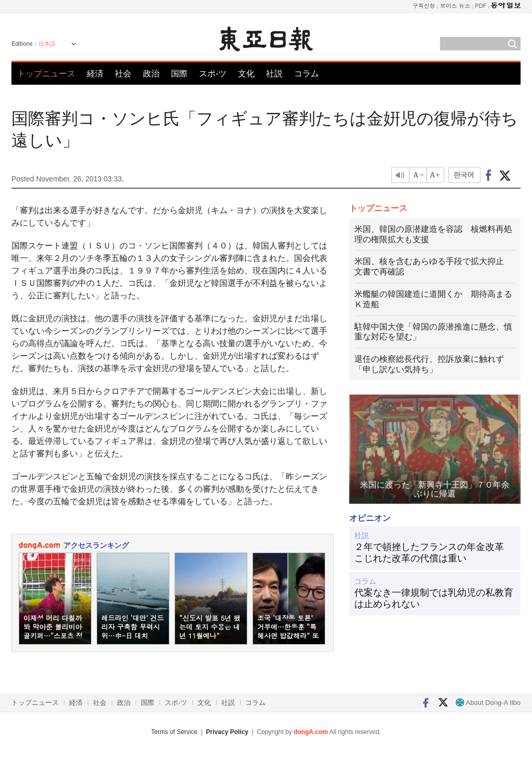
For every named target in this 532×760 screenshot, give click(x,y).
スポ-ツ (213, 74)
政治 (151, 74)
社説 (274, 74)
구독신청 (424, 5)
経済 (95, 74)
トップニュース (46, 74)
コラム (307, 74)
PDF (481, 5)
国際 (179, 74)
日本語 (47, 44)
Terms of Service (174, 732)
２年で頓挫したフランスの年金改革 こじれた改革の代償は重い (434, 553)
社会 (123, 74)
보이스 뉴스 (455, 5)
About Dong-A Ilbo (488, 703)
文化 (246, 74)
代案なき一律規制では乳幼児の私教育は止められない (434, 598)
